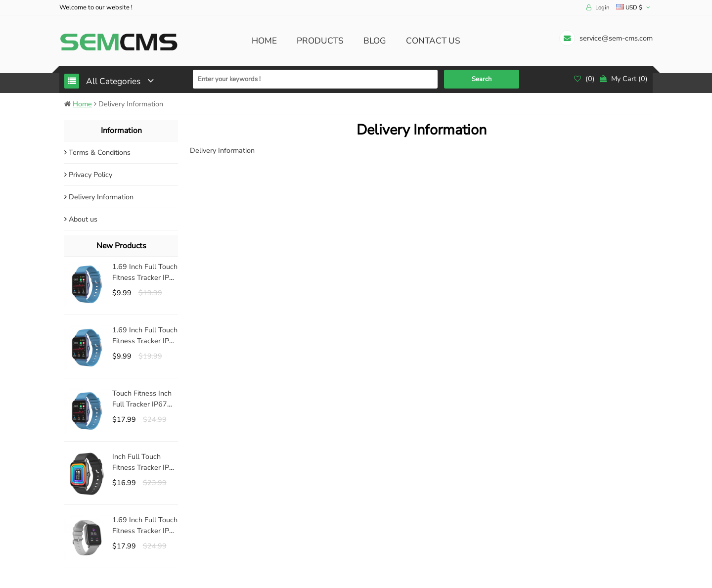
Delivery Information (101, 197)
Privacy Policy (90, 175)
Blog (375, 41)
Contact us (433, 41)
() (584, 79)
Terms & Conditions (100, 152)
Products (320, 41)
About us (83, 219)
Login (602, 7)
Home (264, 41)
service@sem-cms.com (616, 38)
